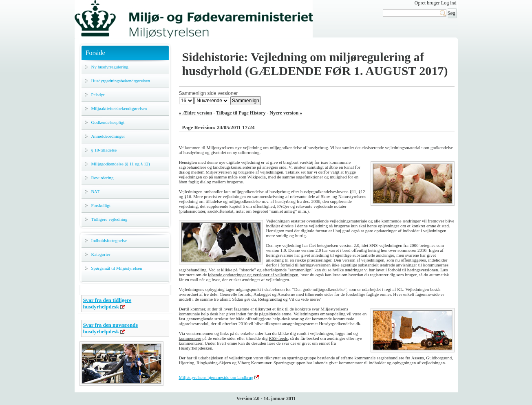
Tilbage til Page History (241, 113)
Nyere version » (286, 113)
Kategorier (101, 254)
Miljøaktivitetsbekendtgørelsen (119, 108)
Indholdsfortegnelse (109, 240)
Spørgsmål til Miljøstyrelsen (117, 268)
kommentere (190, 338)
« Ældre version (196, 113)
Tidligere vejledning (109, 219)
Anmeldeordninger (108, 136)
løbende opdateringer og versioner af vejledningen (253, 275)
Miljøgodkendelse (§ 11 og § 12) (121, 164)
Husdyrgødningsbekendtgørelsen (121, 81)
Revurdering (103, 178)
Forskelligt (101, 205)
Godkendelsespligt (108, 122)
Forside (95, 53)
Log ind (449, 3)
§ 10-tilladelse (104, 150)
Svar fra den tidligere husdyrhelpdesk (107, 303)
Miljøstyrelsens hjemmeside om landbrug (216, 377)
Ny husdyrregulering (110, 67)
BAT (96, 191)
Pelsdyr (98, 95)
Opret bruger (427, 3)
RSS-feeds (278, 338)
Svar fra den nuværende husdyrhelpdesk (111, 328)
